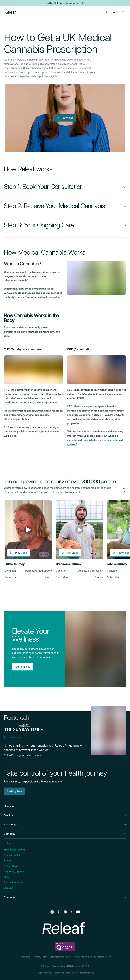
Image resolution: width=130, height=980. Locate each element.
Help (7, 877)
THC (82, 3)
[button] (114, 12)
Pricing (8, 861)
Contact (9, 888)
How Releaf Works (15, 850)
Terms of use (25, 957)
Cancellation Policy (102, 957)
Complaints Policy (82, 957)
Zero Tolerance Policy (60, 957)
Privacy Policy (41, 957)
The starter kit (12, 855)
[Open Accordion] (65, 187)
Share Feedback (14, 883)
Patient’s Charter (14, 872)
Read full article (13, 738)
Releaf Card (11, 866)
